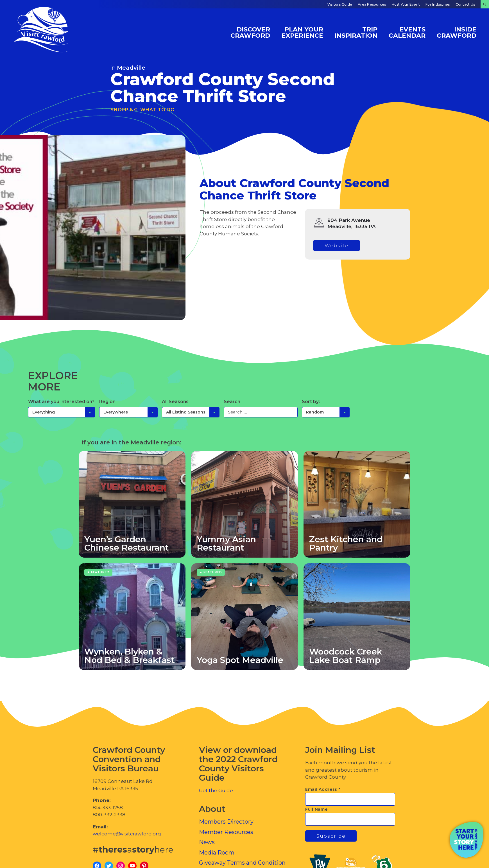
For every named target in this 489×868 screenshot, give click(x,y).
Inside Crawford (457, 32)
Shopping (124, 110)
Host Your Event (406, 4)
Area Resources (372, 4)
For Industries (438, 4)
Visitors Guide (340, 4)
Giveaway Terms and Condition (242, 863)
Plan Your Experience (302, 32)
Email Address (323, 789)
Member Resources (226, 832)
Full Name (316, 809)
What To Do (158, 110)
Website (337, 246)
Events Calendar (407, 32)
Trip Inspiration (356, 32)
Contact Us (465, 4)
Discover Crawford (250, 32)
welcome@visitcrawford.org (127, 834)
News (207, 842)
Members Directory (226, 822)
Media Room (217, 853)
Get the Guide (216, 790)
